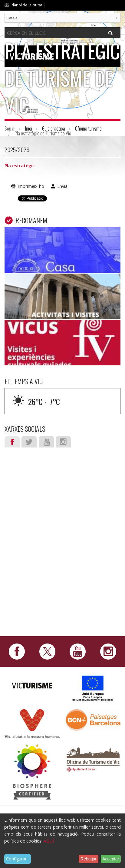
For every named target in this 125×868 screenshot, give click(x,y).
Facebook (12, 442)
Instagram (63, 442)
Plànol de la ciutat (26, 5)
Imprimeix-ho (31, 186)
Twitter (29, 442)
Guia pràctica (54, 128)
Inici (29, 128)
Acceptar (111, 859)
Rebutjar (89, 859)
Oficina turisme (88, 128)
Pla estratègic (20, 166)
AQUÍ (49, 841)
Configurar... (18, 859)
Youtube (46, 442)
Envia (62, 186)
